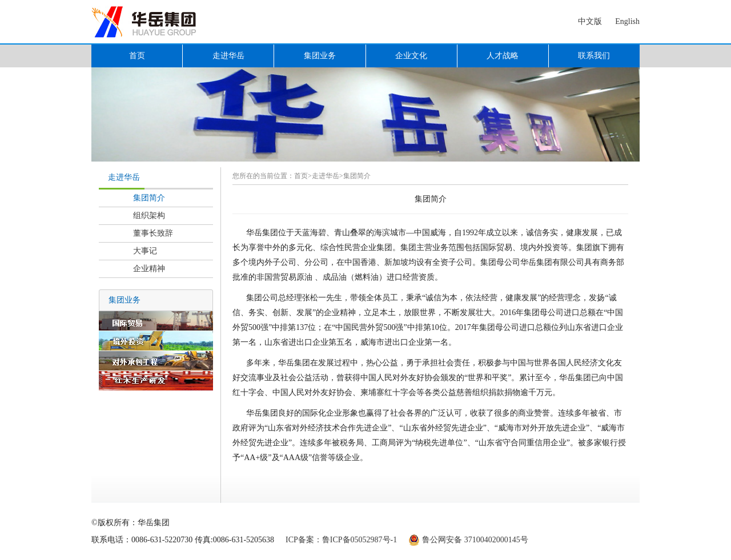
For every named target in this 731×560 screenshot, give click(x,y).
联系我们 (594, 56)
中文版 (590, 21)
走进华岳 (228, 56)
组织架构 (149, 215)
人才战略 (503, 56)
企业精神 (149, 269)
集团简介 (149, 198)
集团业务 (320, 56)
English (627, 21)
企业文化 (411, 56)
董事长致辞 (153, 233)
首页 (137, 56)
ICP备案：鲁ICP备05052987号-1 (341, 540)
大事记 (145, 251)
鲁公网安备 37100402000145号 (475, 540)
